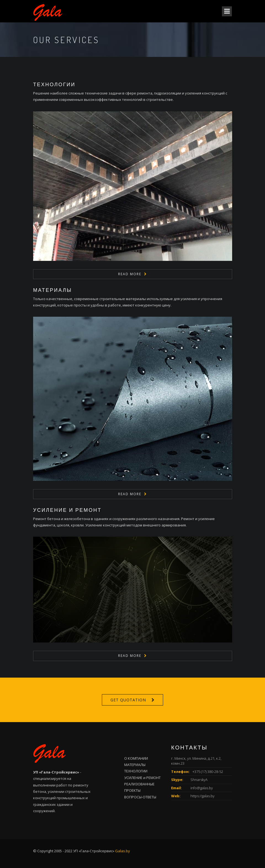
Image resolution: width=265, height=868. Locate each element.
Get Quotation (128, 700)
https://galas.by (202, 796)
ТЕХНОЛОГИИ (54, 84)
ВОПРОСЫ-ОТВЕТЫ (140, 797)
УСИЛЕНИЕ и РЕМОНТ (67, 510)
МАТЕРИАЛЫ (53, 290)
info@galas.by (202, 788)
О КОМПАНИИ (136, 758)
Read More (130, 274)
